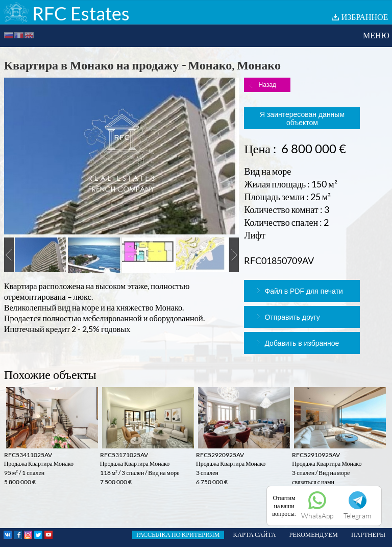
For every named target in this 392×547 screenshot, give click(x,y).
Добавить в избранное (302, 343)
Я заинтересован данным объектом (302, 118)
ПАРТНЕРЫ (368, 534)
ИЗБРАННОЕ (365, 17)
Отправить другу (292, 317)
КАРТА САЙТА (255, 534)
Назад (267, 85)
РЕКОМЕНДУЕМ (314, 534)
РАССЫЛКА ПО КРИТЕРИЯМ (178, 534)
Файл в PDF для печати (303, 291)
